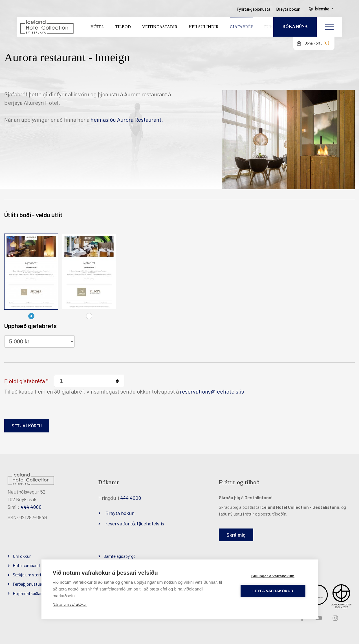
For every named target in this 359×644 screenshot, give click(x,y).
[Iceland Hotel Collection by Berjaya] (47, 27)
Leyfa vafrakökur (273, 591)
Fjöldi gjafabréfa (25, 381)
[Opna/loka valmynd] (329, 27)
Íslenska (322, 9)
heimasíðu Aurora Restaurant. (127, 119)
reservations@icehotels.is (212, 391)
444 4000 (31, 507)
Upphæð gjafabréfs (30, 326)
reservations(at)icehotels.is (135, 523)
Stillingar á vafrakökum (273, 576)
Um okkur (22, 556)
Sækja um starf (27, 575)
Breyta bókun (120, 513)
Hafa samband (26, 565)
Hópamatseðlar (27, 593)
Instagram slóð (335, 618)
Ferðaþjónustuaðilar (31, 584)
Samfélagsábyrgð (120, 556)
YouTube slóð (318, 618)
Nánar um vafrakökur (70, 604)
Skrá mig (236, 535)
